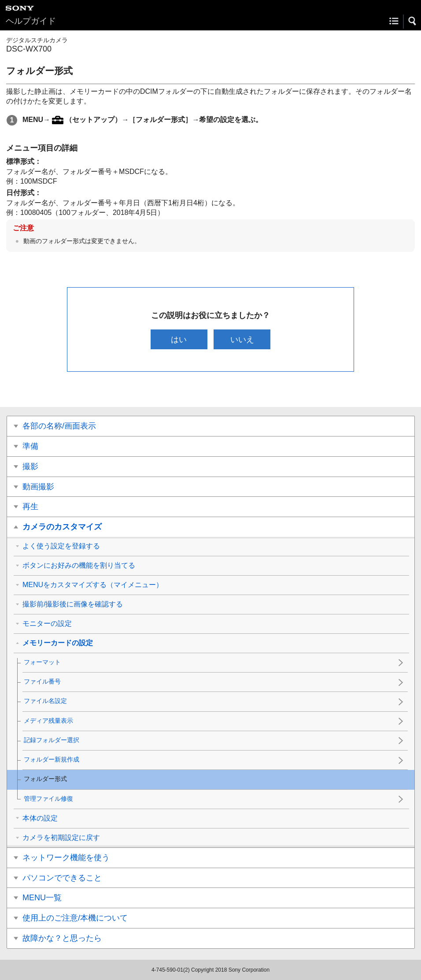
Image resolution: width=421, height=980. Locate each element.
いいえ (242, 339)
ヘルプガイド (31, 21)
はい (179, 339)
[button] (413, 21)
